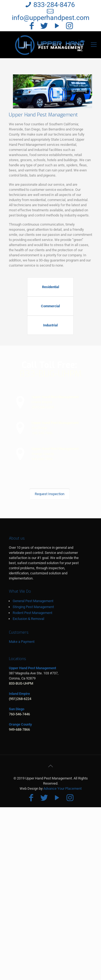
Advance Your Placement (62, 789)
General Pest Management (33, 601)
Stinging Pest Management (33, 607)
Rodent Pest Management (32, 613)
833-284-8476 (54, 5)
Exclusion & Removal (28, 619)
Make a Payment (22, 642)
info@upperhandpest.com (51, 18)
